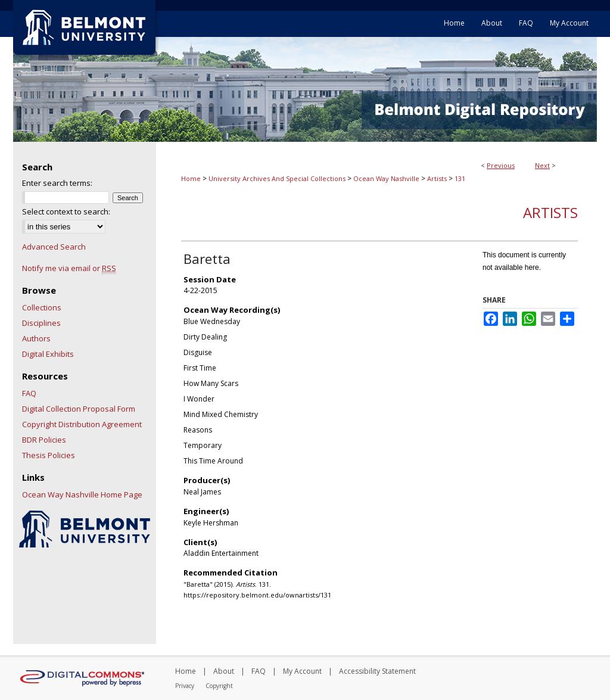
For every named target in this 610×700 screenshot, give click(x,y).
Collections (42, 307)
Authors (36, 338)
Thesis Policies (49, 455)
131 (460, 178)
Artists (437, 178)
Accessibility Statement (377, 671)
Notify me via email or (69, 268)
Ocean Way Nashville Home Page (82, 494)
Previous (501, 165)
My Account (302, 671)
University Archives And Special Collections (277, 178)
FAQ (29, 393)
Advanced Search (54, 247)
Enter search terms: (57, 183)
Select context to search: (66, 211)
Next (542, 165)
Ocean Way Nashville (386, 178)
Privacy (185, 686)
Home (191, 178)
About (224, 671)
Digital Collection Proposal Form (79, 409)
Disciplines (41, 323)
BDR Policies (44, 440)
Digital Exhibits (48, 354)
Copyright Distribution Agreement (82, 424)
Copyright (219, 686)
